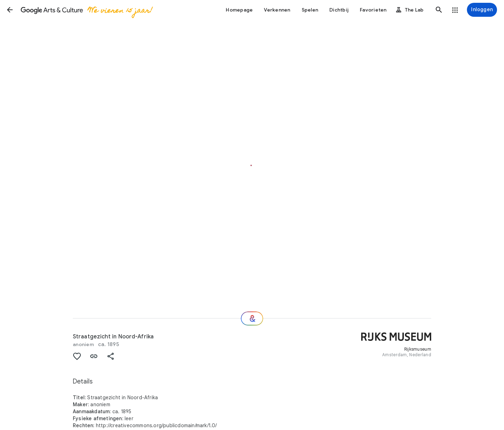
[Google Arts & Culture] (86, 10)
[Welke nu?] (252, 318)
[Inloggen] (482, 10)
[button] (10, 10)
